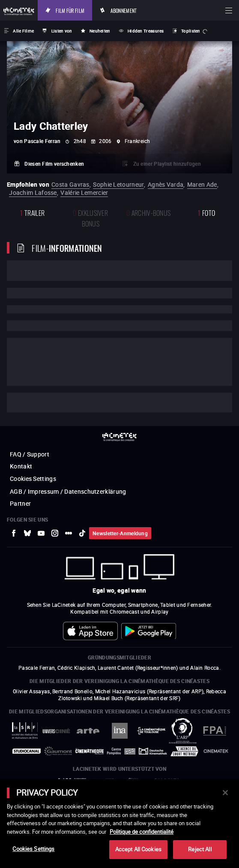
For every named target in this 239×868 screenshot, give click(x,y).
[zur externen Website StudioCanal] (27, 751)
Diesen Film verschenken (54, 164)
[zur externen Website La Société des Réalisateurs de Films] (25, 731)
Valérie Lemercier (84, 192)
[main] (119, 823)
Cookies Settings (33, 479)
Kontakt (21, 466)
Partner (20, 503)
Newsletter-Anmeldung (120, 533)
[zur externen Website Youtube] (41, 533)
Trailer (32, 212)
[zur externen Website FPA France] (214, 731)
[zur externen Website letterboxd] (69, 533)
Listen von (62, 31)
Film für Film (70, 10)
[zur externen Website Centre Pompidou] (121, 751)
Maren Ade (202, 184)
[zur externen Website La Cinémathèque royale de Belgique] (216, 751)
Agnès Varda (166, 184)
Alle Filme (23, 31)
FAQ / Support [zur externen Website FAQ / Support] (30, 454)
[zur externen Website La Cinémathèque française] (90, 751)
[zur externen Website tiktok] (82, 533)
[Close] (225, 793)
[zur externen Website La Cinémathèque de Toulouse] (151, 731)
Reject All (200, 849)
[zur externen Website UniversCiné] (57, 731)
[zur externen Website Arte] (88, 731)
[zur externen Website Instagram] (55, 533)
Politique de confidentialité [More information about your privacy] (142, 832)
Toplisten (191, 31)
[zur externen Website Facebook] (14, 533)
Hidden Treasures (146, 31)
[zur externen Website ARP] (183, 731)
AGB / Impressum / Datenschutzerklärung (68, 491)
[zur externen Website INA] (119, 731)
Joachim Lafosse (33, 192)
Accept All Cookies (138, 849)
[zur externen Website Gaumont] (58, 751)
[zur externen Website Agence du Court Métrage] (185, 751)
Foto (206, 212)
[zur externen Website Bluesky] (27, 533)
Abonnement (124, 10)
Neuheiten (100, 31)
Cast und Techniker (48, 403)
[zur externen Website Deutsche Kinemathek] (153, 751)
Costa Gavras (70, 184)
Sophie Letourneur (118, 184)
